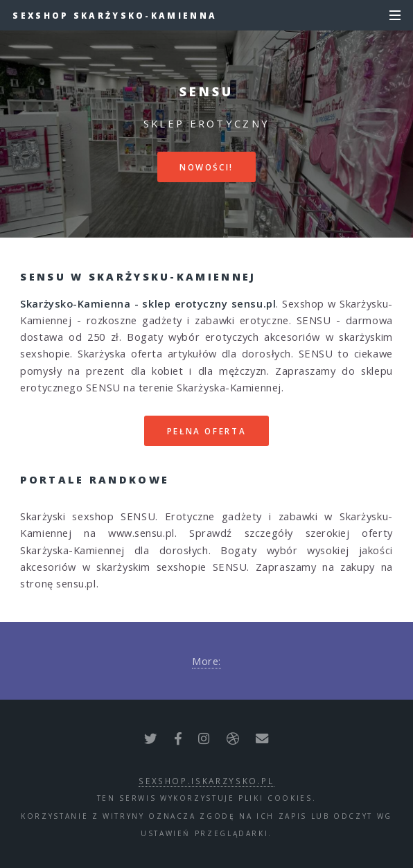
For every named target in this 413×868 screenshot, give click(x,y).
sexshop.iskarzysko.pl (206, 781)
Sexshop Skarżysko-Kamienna (115, 15)
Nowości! (206, 167)
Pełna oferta (207, 431)
